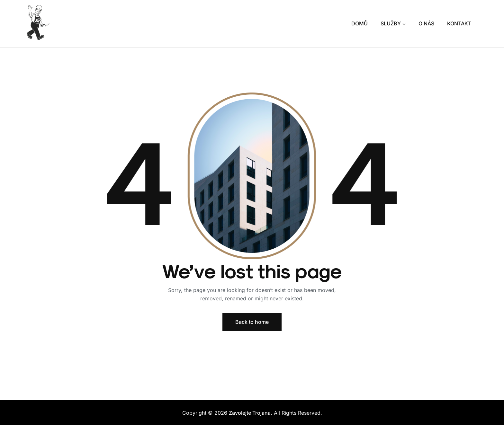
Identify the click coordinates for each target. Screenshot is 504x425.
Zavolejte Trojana (250, 413)
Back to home (252, 322)
